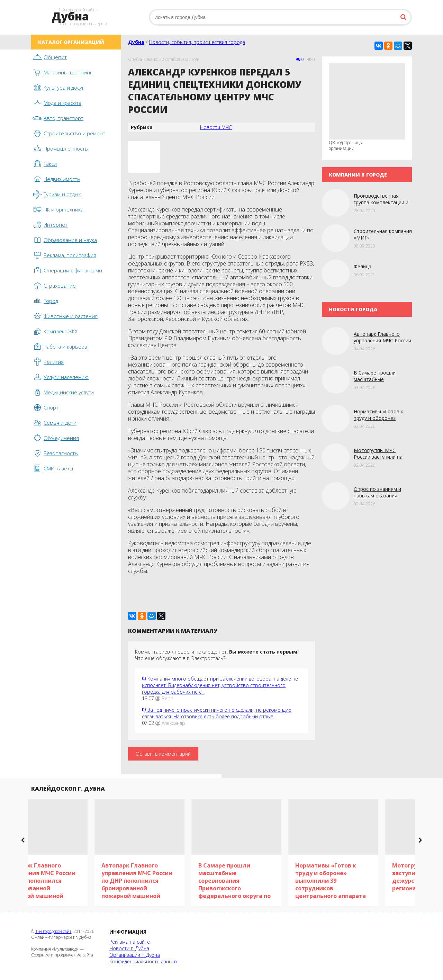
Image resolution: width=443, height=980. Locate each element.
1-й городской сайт (53, 931)
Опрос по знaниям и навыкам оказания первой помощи (377, 496)
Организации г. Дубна (135, 955)
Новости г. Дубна (129, 948)
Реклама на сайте (130, 942)
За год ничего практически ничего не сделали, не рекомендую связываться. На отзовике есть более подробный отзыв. (217, 713)
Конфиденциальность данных (143, 961)
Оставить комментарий (163, 754)
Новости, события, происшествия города (197, 42)
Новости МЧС (216, 127)
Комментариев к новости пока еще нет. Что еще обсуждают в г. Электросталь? (217, 655)
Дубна (136, 42)
